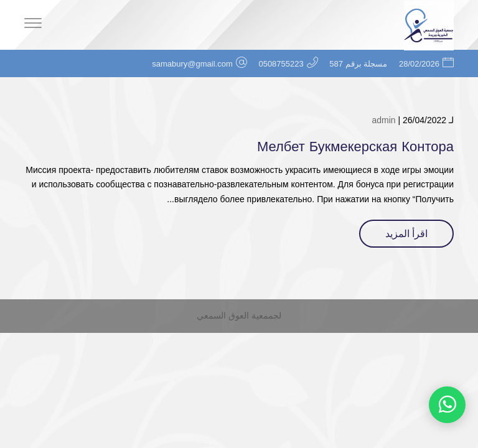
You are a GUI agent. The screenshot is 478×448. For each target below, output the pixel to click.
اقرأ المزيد (406, 234)
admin (383, 120)
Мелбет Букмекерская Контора (355, 147)
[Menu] (33, 25)
